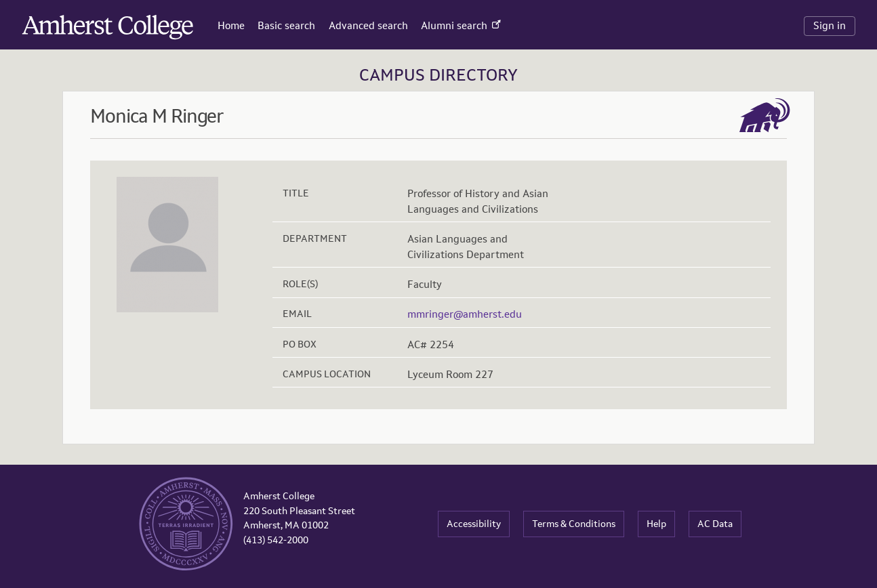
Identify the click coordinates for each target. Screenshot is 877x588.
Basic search (286, 25)
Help (656, 524)
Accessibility (474, 524)
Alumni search (461, 25)
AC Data (715, 524)
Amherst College (68, 23)
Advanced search (368, 25)
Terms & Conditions (574, 524)
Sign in (830, 25)
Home (231, 25)
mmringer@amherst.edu (465, 314)
